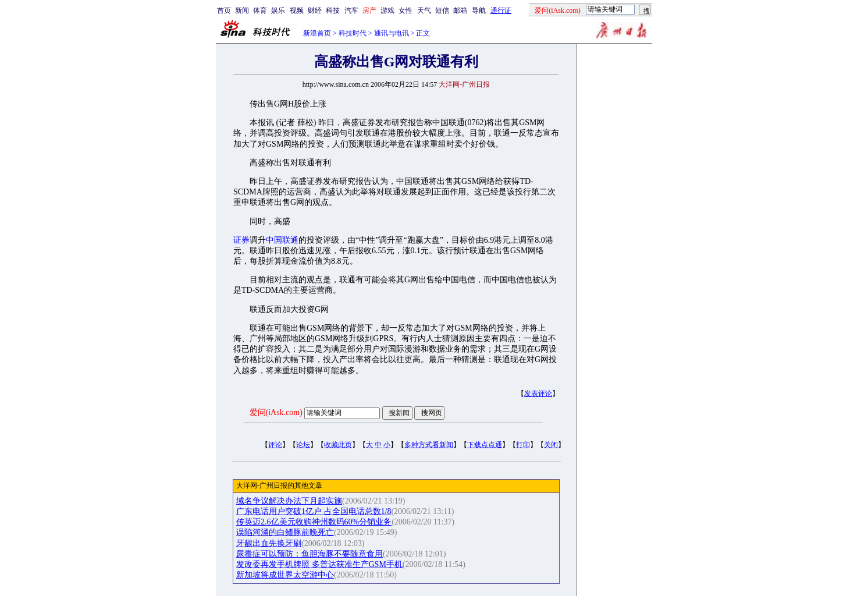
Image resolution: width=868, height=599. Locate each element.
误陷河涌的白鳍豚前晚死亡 (285, 532)
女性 (405, 10)
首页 (224, 10)
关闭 (551, 445)
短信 (442, 10)
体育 (260, 10)
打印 (523, 445)
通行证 (501, 10)
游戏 (387, 10)
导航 (479, 10)
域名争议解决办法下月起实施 (289, 501)
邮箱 (460, 10)
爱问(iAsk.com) (276, 412)
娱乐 (278, 10)
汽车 (351, 10)
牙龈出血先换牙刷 (269, 543)
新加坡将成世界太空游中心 (285, 575)
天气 (424, 10)
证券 (241, 240)
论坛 (303, 445)
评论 (275, 445)
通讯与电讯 (392, 33)
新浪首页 (317, 33)
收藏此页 (338, 445)
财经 (315, 10)
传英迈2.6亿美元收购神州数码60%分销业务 (314, 522)
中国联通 (282, 240)
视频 (297, 10)
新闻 (242, 10)
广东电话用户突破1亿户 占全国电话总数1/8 (314, 511)
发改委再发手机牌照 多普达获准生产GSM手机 (319, 564)
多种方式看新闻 (429, 445)
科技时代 (353, 33)
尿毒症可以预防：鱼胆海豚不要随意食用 (310, 554)
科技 (333, 10)
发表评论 (538, 394)
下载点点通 (485, 445)
